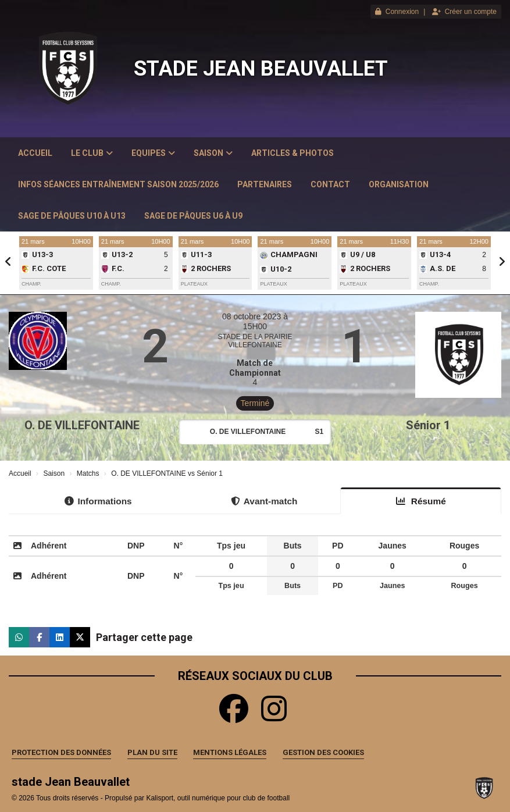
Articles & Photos (293, 153)
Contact (330, 184)
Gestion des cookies (323, 752)
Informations (98, 501)
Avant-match (264, 501)
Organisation (399, 184)
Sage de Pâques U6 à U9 (193, 216)
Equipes (153, 153)
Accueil (35, 153)
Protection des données (61, 752)
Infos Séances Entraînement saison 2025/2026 (118, 184)
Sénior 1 (428, 425)
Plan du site (152, 752)
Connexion (397, 12)
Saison (213, 153)
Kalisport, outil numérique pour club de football (218, 798)
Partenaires (265, 184)
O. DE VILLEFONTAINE (82, 425)
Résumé (421, 501)
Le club (92, 153)
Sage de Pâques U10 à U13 (72, 216)
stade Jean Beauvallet (261, 69)
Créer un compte (464, 12)
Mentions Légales (230, 752)
